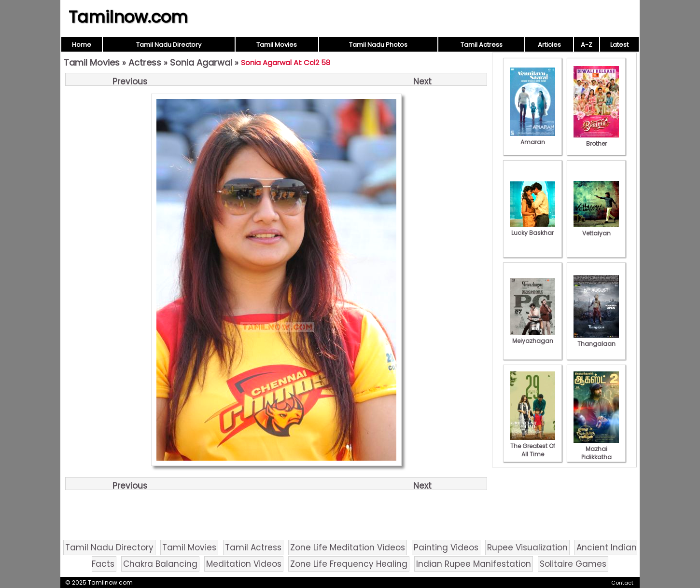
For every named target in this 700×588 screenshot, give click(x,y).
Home (82, 45)
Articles (549, 45)
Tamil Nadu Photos (378, 45)
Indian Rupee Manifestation (474, 564)
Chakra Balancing (160, 564)
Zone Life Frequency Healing (349, 564)
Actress (145, 62)
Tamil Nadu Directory (169, 45)
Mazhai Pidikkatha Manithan (596, 453)
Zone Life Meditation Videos (348, 547)
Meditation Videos (244, 564)
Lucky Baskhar (532, 229)
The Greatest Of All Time (532, 446)
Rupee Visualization (527, 547)
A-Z (587, 45)
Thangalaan (596, 340)
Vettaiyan (596, 229)
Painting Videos (446, 547)
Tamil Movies (277, 45)
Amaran (532, 138)
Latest (619, 45)
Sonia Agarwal (201, 62)
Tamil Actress (482, 45)
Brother (596, 139)
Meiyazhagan (532, 337)
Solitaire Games (573, 564)
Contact (622, 583)
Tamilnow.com (128, 17)
